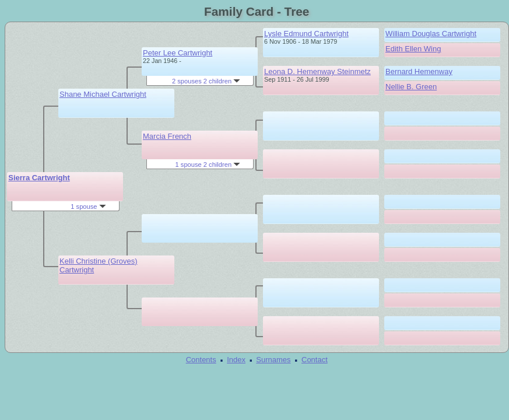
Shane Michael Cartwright (103, 94)
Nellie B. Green (411, 87)
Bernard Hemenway (419, 71)
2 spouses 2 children (206, 81)
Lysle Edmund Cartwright (306, 34)
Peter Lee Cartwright (178, 53)
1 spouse (88, 206)
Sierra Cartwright (39, 178)
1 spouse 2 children (208, 164)
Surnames (273, 360)
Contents (201, 360)
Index (236, 360)
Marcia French (167, 136)
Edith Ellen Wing (413, 49)
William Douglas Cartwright (431, 34)
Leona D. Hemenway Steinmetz (317, 71)
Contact (315, 360)
